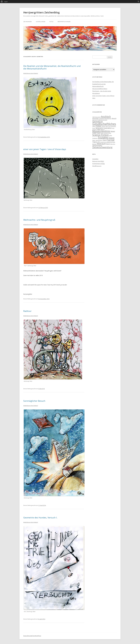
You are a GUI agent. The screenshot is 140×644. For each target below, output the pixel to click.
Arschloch (106, 117)
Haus (107, 126)
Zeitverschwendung (102, 147)
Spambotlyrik (99, 140)
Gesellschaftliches (104, 124)
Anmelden (95, 159)
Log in (6, 2)
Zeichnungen (27, 22)
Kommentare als (99, 164)
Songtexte (95, 138)
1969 (94, 117)
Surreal (111, 140)
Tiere (95, 142)
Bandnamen (108, 119)
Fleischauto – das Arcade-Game (102, 91)
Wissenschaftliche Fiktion (100, 89)
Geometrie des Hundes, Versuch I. (40, 517)
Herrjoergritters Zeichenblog (41, 12)
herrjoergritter (112, 126)
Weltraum (101, 144)
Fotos (51, 22)
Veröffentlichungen (64, 22)
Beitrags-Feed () (98, 161)
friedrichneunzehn (102, 120)
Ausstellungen (41, 22)
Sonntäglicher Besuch (34, 401)
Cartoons (95, 120)
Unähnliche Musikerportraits (108, 142)
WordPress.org (97, 166)
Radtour (27, 311)
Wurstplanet (96, 93)
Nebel (113, 131)
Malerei (103, 130)
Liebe (98, 129)
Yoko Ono (113, 144)
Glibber (99, 126)
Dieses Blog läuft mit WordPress (32, 636)
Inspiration (107, 128)
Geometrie (98, 121)
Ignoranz (99, 128)
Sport (105, 140)
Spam (94, 140)
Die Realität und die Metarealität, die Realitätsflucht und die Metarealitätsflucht (52, 67)
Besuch (114, 118)
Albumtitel (98, 117)
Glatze (94, 126)
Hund (94, 128)
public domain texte (106, 133)
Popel (98, 133)
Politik (94, 133)
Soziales (103, 137)
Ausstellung (102, 119)
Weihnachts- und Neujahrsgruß (39, 220)
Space (112, 138)
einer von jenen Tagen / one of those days (45, 149)
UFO (99, 142)
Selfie (110, 135)
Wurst (108, 144)
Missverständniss (101, 131)
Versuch (94, 144)
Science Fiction (101, 135)
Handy (103, 126)
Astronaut (95, 118)
